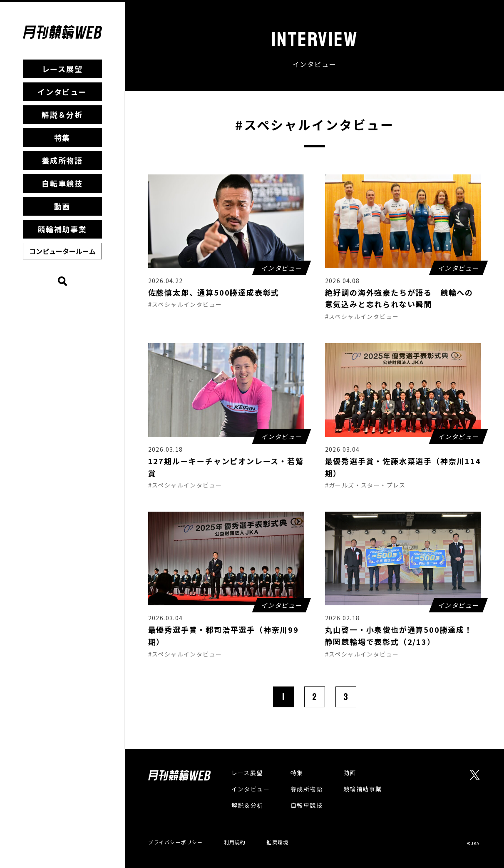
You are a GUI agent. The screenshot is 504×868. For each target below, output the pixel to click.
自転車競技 (62, 183)
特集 (62, 137)
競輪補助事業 (62, 229)
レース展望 (62, 69)
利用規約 (235, 842)
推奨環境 (277, 842)
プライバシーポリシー (176, 842)
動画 (62, 206)
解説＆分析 (62, 114)
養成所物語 (62, 160)
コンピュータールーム (62, 251)
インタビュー (62, 92)
